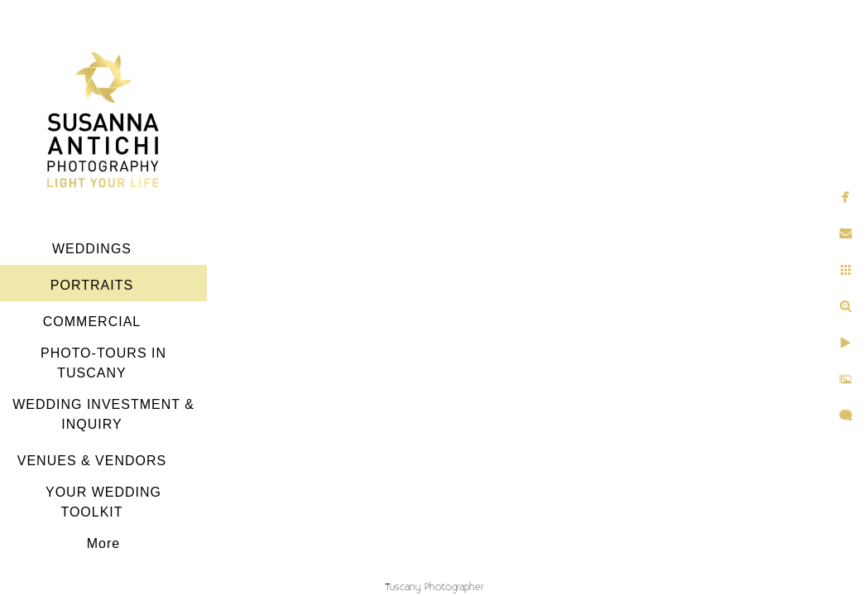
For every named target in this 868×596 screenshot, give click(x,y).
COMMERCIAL (92, 322)
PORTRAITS (92, 285)
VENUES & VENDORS (92, 461)
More (103, 543)
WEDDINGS (92, 249)
